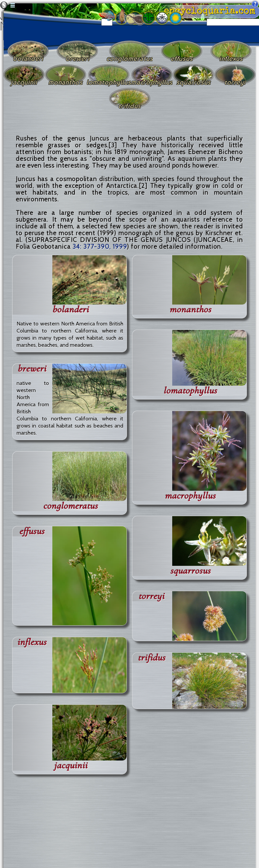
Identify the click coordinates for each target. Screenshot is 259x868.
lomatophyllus (190, 391)
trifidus (152, 658)
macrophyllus (190, 496)
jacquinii (71, 765)
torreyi (151, 596)
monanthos (190, 309)
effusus (32, 531)
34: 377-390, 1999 (100, 247)
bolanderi (71, 309)
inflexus (32, 642)
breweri (32, 369)
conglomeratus (71, 506)
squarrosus (190, 571)
